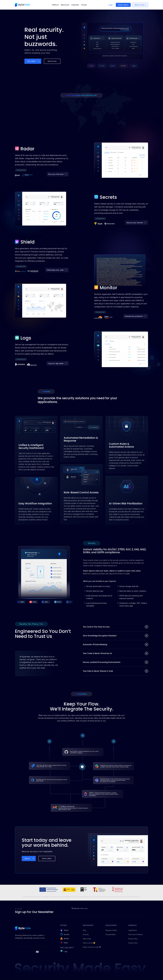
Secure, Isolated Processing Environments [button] (115, 662)
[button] (33, 61)
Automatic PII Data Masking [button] (115, 645)
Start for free (139, 5)
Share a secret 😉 (89, 943)
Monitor (66, 939)
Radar (66, 943)
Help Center (87, 939)
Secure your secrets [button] (135, 223)
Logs (66, 951)
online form (84, 908)
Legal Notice (132, 930)
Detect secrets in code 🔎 (92, 947)
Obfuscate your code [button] (55, 270)
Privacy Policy (133, 939)
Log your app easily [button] (56, 363)
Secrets (66, 934)
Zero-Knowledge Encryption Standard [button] (115, 636)
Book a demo (123, 5)
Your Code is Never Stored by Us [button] (115, 653)
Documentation (111, 934)
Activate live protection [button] (134, 316)
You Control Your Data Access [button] (115, 627)
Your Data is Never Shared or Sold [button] (115, 671)
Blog (84, 930)
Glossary (86, 934)
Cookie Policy (133, 943)
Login (111, 5)
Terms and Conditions (136, 934)
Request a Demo (111, 930)
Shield (66, 930)
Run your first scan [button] (56, 174)
